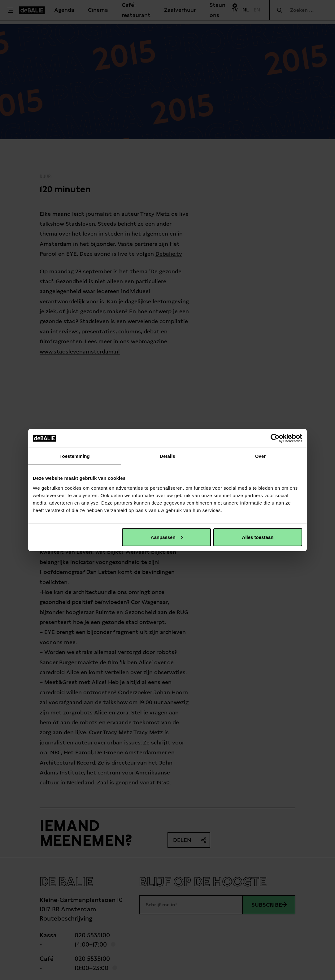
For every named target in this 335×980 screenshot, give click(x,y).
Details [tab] (167, 456)
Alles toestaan (258, 537)
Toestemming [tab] (75, 456)
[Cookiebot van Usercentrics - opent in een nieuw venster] (275, 438)
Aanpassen (167, 537)
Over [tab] (261, 456)
